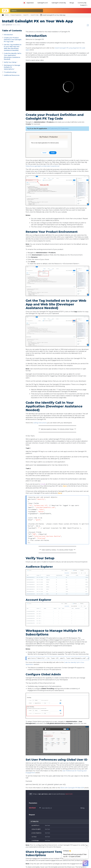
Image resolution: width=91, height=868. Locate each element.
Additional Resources (12, 75)
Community (82, 3)
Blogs (72, 3)
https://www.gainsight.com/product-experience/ (43, 166)
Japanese (28, 3)
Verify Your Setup (10, 62)
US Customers (53, 129)
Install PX (26, 15)
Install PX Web (35, 15)
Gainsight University (59, 3)
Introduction (8, 35)
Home (7, 15)
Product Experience (16, 15)
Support (83, 5)
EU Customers (64, 129)
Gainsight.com (43, 3)
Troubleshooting (10, 72)
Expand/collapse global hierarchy (4, 15)
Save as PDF (88, 25)
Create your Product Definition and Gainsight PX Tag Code (13, 40)
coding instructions (40, 423)
